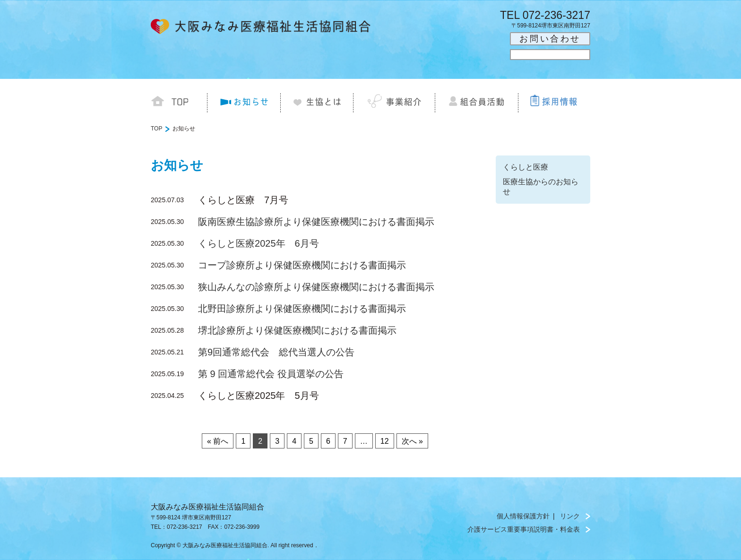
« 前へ (218, 441)
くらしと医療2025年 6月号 (258, 243)
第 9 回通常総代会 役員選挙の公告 (271, 374)
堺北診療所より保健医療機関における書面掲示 (297, 330)
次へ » (412, 441)
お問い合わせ (550, 39)
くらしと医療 (526, 167)
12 (385, 441)
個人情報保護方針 (523, 516)
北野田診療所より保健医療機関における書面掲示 (302, 309)
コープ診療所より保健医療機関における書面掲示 (302, 265)
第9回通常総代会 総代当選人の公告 (276, 352)
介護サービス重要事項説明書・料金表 (524, 529)
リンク (570, 516)
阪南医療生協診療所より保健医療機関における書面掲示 (316, 222)
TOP (156, 129)
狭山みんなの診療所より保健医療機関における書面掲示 (316, 287)
